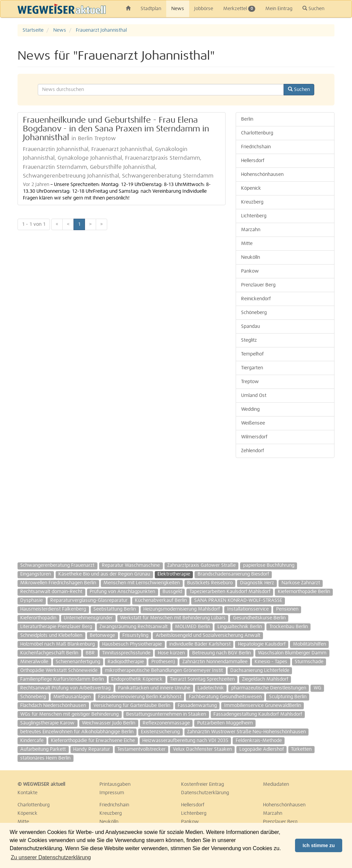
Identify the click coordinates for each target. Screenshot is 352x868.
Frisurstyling (135, 635)
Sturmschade (309, 662)
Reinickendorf (256, 299)
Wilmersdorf (254, 437)
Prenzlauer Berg (258, 285)
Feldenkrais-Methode (259, 741)
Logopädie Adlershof (262, 749)
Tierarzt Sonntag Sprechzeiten (202, 679)
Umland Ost (254, 396)
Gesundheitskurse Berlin (259, 618)
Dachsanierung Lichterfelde (260, 671)
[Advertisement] (285, 507)
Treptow (250, 382)
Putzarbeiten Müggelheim (225, 723)
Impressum (112, 793)
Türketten (301, 749)
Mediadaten (276, 784)
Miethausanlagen (72, 697)
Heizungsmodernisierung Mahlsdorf (182, 609)
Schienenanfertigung (78, 662)
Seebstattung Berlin (115, 609)
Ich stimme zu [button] (319, 845)
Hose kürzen (171, 653)
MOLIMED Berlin (193, 627)
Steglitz (249, 340)
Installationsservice (248, 609)
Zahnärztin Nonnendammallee (215, 662)
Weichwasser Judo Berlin (109, 723)
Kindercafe (32, 741)
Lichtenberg (254, 216)
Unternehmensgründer (88, 618)
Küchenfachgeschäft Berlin (49, 653)
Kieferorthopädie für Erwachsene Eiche (93, 741)
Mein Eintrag (279, 9)
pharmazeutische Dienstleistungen (269, 688)
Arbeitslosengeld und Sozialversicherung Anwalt (208, 635)
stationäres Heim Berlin (45, 758)
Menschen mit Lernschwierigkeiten (142, 583)
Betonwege (102, 635)
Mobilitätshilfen (310, 644)
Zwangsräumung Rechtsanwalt (134, 627)
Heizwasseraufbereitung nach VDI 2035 (185, 741)
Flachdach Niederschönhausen (53, 706)
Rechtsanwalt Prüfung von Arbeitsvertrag (65, 688)
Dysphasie (32, 600)
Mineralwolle (34, 662)
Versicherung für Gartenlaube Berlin (132, 706)
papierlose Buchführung (269, 565)
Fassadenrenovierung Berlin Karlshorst (140, 697)
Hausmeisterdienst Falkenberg (53, 609)
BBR (90, 653)
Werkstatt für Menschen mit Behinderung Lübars (173, 618)
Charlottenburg (257, 133)
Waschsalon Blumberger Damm (292, 653)
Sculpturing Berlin (288, 697)
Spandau (251, 327)
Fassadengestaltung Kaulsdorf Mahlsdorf (258, 714)
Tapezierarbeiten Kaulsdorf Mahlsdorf (230, 592)
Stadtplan (151, 9)
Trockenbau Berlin (289, 627)
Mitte (247, 244)
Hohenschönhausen (262, 175)
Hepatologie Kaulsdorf (262, 644)
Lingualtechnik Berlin (240, 627)
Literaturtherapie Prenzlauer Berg (56, 627)
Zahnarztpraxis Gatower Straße (201, 565)
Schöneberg (254, 313)
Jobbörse (204, 9)
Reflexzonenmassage (166, 723)
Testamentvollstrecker (141, 749)
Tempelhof (252, 354)
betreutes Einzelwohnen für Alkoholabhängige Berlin (77, 732)
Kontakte (27, 793)
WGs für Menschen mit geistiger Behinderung (69, 714)
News (178, 9)
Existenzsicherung (160, 732)
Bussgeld (172, 592)
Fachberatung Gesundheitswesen (225, 697)
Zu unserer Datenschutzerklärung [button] (51, 857)
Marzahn (251, 230)
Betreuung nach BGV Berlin (222, 653)
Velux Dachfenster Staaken (202, 749)
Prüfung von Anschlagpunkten (122, 592)
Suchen (313, 8)
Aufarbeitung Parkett (43, 749)
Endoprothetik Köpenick (137, 679)
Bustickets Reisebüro (210, 583)
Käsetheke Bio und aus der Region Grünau (104, 574)
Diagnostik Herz (257, 583)
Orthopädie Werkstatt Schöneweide (59, 671)
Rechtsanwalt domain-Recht (51, 592)
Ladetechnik (211, 688)
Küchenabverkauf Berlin (161, 600)
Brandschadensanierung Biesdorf (233, 574)
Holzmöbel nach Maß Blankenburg (57, 644)
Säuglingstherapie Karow (47, 723)
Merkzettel (239, 9)
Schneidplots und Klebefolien (51, 635)
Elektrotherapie (174, 574)
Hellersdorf (253, 161)
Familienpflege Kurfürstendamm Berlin (62, 679)
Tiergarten (252, 368)
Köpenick (251, 188)
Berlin (247, 119)
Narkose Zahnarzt (301, 583)
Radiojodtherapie (126, 662)
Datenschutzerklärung (205, 793)
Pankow (250, 271)
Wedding (250, 409)
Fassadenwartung (197, 706)
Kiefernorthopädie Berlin (304, 592)
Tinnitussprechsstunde (126, 653)
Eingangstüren (36, 574)
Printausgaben (115, 784)
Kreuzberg (252, 202)
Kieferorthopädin (38, 618)
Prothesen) (163, 662)
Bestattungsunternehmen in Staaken (166, 714)
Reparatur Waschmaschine (131, 565)
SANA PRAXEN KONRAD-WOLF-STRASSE (238, 600)
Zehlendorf (253, 451)
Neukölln (251, 257)
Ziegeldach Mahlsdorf (265, 679)
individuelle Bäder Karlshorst (200, 644)
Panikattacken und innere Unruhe (154, 688)
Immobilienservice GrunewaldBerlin (263, 706)
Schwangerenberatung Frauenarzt (57, 565)
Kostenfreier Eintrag (202, 784)
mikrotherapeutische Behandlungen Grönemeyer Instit (164, 671)
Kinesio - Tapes (271, 662)
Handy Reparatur (92, 749)
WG (317, 688)
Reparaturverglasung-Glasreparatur (89, 600)
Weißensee (253, 423)
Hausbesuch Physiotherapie (132, 644)
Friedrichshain (256, 147)
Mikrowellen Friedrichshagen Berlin (58, 583)
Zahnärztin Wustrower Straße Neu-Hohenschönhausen (246, 732)
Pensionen (287, 609)
